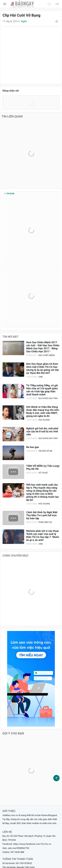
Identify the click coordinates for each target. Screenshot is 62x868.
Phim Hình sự (45, 522)
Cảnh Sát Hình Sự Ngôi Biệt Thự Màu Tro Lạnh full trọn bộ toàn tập (42, 515)
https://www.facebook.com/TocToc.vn (32, 844)
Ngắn (24, 21)
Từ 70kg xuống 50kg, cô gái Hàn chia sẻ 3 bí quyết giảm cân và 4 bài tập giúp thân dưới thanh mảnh (42, 390)
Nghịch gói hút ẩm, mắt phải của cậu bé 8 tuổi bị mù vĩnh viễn (42, 431)
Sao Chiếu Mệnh (47, 355)
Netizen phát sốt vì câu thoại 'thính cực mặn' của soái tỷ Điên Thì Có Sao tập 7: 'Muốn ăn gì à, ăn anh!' (43, 535)
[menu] (5, 4)
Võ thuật (43, 473)
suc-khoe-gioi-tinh (48, 398)
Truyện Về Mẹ (45, 451)
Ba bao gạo (33, 447)
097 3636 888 (17, 852)
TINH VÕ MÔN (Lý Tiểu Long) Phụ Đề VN (43, 467)
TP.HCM (9, 194)
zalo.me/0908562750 (18, 848)
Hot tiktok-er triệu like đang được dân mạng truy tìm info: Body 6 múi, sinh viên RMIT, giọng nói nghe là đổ (43, 411)
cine (41, 377)
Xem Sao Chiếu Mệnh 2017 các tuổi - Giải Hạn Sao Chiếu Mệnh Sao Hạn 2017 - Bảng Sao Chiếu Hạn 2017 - (43, 347)
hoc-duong (44, 420)
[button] (49, 4)
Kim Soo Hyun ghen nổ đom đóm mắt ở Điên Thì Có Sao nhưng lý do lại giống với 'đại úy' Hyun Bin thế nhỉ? (43, 368)
